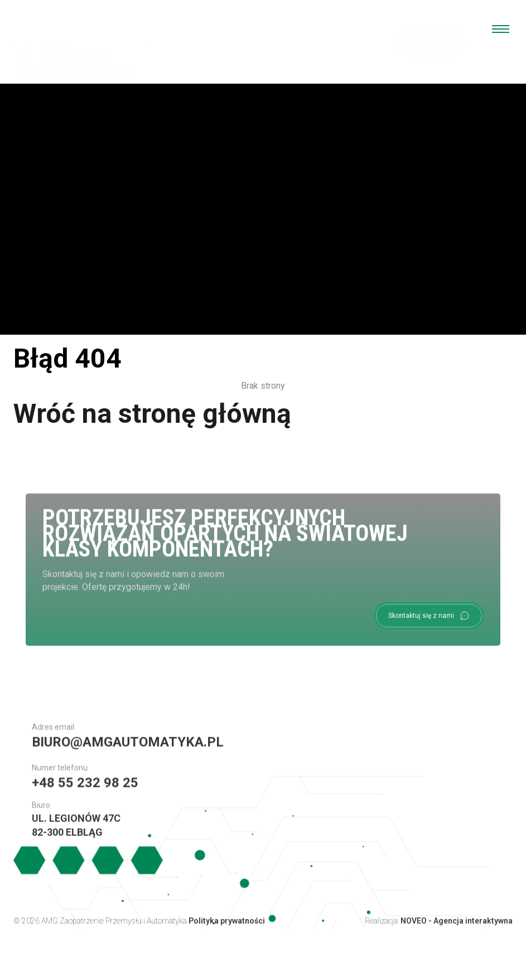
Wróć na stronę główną (152, 414)
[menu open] (501, 29)
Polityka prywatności (227, 926)
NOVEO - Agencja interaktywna (457, 926)
